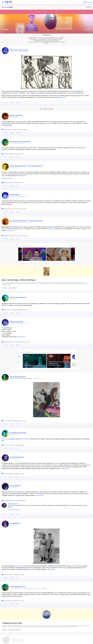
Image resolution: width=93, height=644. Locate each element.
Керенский (51, 229)
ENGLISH (89, 7)
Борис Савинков (16, 115)
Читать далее (22, 176)
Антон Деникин (16, 486)
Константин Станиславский (20, 142)
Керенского (63, 97)
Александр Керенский (18, 166)
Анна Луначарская (36, 221)
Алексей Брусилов (17, 457)
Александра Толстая (18, 587)
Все (70, 246)
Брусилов (19, 566)
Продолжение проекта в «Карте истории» (47, 12)
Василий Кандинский (18, 377)
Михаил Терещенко (36, 166)
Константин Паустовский (19, 50)
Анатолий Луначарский (19, 221)
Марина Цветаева (16, 322)
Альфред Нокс (15, 523)
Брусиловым (25, 439)
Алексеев (5, 439)
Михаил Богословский (18, 297)
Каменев (5, 229)
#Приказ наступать (7, 178)
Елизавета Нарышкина (18, 433)
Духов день (5, 227)
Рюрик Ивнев (15, 195)
